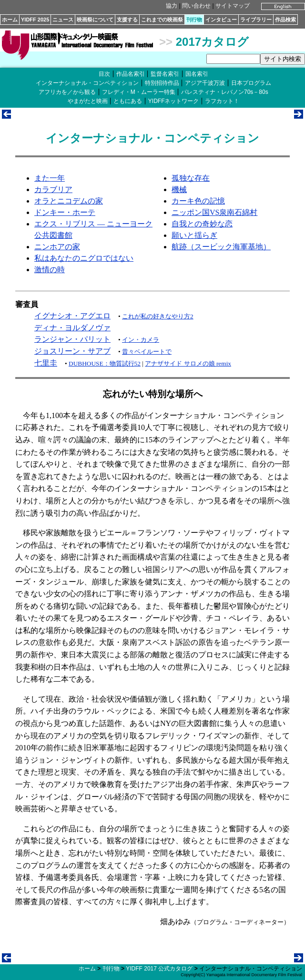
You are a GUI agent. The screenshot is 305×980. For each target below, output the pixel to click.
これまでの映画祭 (162, 20)
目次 (104, 74)
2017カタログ (212, 42)
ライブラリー (256, 20)
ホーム (10, 20)
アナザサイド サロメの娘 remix (188, 363)
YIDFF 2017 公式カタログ (159, 969)
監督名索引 (165, 74)
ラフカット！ (222, 101)
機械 (179, 189)
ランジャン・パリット (72, 339)
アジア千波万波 (205, 83)
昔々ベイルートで (147, 352)
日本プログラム (251, 83)
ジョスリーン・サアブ (72, 351)
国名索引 (197, 74)
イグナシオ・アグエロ (72, 316)
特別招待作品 (162, 83)
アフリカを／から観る (67, 92)
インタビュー (221, 20)
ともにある (128, 101)
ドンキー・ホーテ (65, 212)
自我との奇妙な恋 (202, 224)
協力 (172, 6)
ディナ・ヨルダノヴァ (72, 328)
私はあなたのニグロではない (84, 258)
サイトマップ (233, 6)
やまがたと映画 (88, 101)
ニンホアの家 (57, 247)
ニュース (63, 20)
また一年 (50, 178)
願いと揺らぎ (194, 235)
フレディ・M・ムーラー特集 (139, 92)
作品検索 (285, 20)
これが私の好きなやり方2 (158, 316)
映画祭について (95, 20)
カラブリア (53, 189)
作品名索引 (131, 74)
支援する (127, 20)
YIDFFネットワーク (174, 101)
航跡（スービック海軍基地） (221, 247)
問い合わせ (196, 6)
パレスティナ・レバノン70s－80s (225, 92)
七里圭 (46, 363)
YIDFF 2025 (35, 20)
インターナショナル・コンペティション (87, 83)
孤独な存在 (191, 178)
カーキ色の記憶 (198, 201)
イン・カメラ (141, 340)
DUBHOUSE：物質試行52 (105, 363)
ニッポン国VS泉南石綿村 (214, 212)
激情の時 (50, 270)
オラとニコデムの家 (69, 201)
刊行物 (194, 20)
